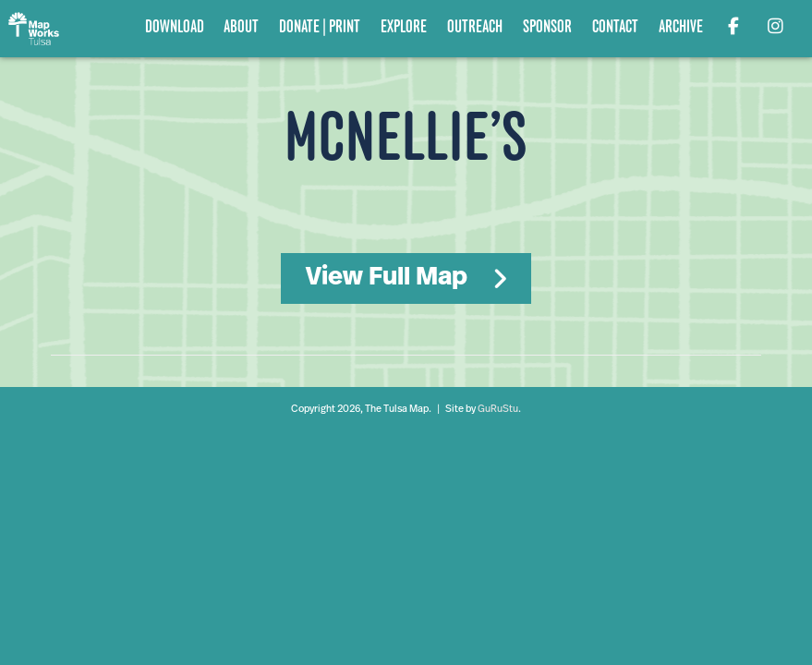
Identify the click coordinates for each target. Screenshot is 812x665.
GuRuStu (498, 410)
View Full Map (387, 278)
